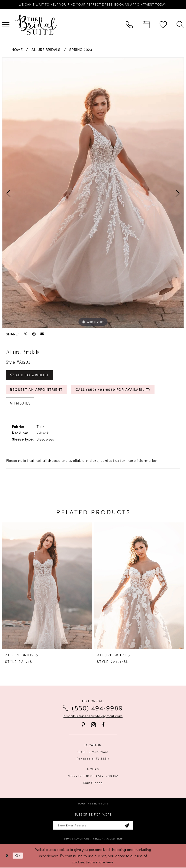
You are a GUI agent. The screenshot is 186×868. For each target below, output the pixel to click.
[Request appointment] (146, 25)
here (110, 862)
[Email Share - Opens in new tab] (42, 334)
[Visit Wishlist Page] (163, 25)
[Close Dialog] (7, 856)
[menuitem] (129, 25)
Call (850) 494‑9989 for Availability (114, 390)
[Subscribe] (127, 826)
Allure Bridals (46, 50)
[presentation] (47, 586)
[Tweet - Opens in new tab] (25, 334)
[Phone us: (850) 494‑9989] (129, 25)
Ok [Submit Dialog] (18, 856)
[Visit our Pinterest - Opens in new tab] (83, 725)
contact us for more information (129, 461)
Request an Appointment (37, 390)
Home (17, 50)
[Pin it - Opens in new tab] (34, 334)
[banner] (36, 25)
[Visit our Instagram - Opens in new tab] (93, 725)
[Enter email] (93, 826)
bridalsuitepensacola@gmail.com (93, 716)
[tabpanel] (93, 193)
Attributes (20, 403)
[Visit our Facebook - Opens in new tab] (103, 725)
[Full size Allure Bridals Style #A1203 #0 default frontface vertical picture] (93, 193)
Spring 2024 (81, 50)
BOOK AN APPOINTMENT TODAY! (141, 4)
